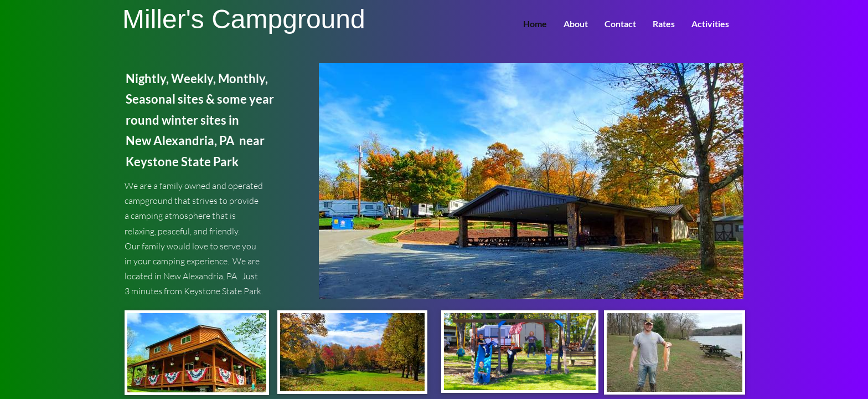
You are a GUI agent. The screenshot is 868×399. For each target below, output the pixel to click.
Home (535, 24)
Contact (620, 24)
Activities (710, 24)
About (576, 24)
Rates (664, 24)
